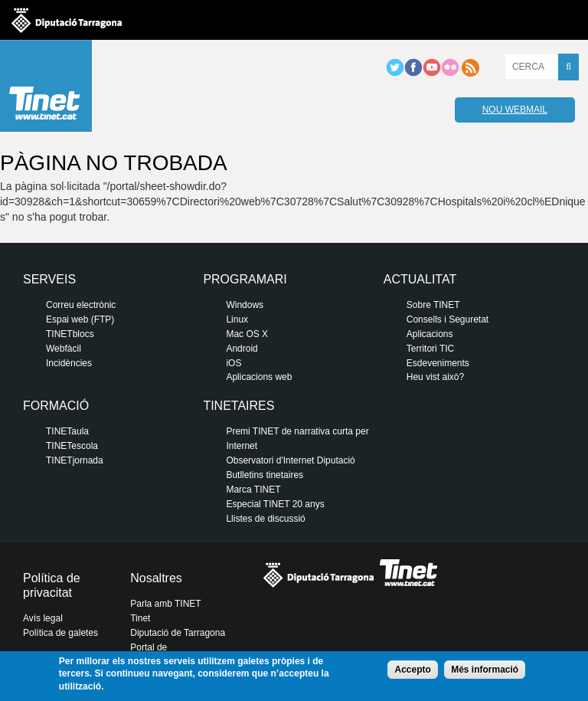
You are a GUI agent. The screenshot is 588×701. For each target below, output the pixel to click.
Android (242, 349)
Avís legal (43, 618)
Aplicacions (430, 334)
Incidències (69, 363)
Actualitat (420, 279)
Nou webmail (515, 110)
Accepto (412, 670)
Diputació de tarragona (67, 20)
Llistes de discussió (265, 519)
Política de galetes (60, 633)
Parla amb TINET (165, 604)
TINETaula (67, 431)
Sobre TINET (433, 305)
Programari (245, 279)
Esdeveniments (438, 363)
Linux (237, 319)
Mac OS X (247, 334)
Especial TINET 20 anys (275, 504)
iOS (234, 363)
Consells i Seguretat (448, 319)
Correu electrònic (81, 305)
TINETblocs (70, 334)
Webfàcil (64, 349)
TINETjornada (75, 460)
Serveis (49, 279)
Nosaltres (156, 578)
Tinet (140, 618)
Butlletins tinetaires (265, 475)
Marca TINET (253, 490)
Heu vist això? (435, 377)
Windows (245, 305)
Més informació (485, 670)
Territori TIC (430, 349)
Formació (56, 406)
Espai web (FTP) (80, 319)
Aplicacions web (259, 377)
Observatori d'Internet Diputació (290, 460)
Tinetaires (238, 406)
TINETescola (72, 446)
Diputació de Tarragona (178, 633)
